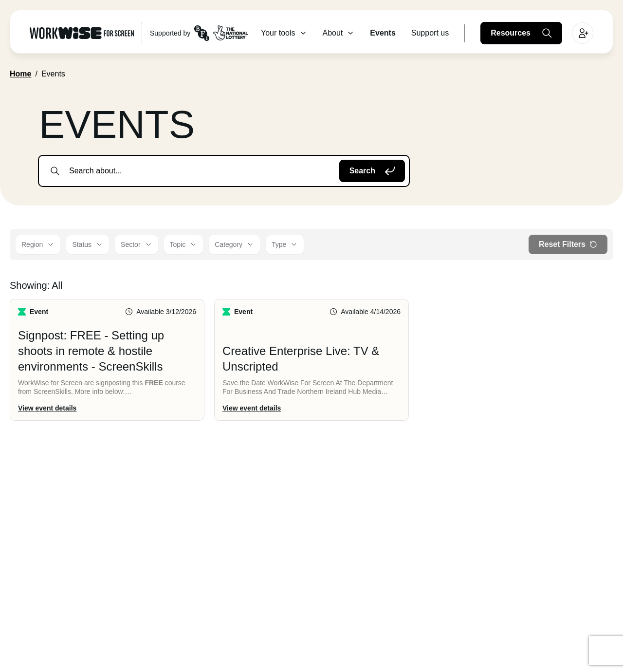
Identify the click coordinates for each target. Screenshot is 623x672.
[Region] (38, 244)
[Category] (234, 244)
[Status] (88, 244)
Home (20, 74)
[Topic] (184, 244)
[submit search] (55, 171)
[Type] (285, 244)
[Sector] (136, 244)
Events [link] (53, 74)
